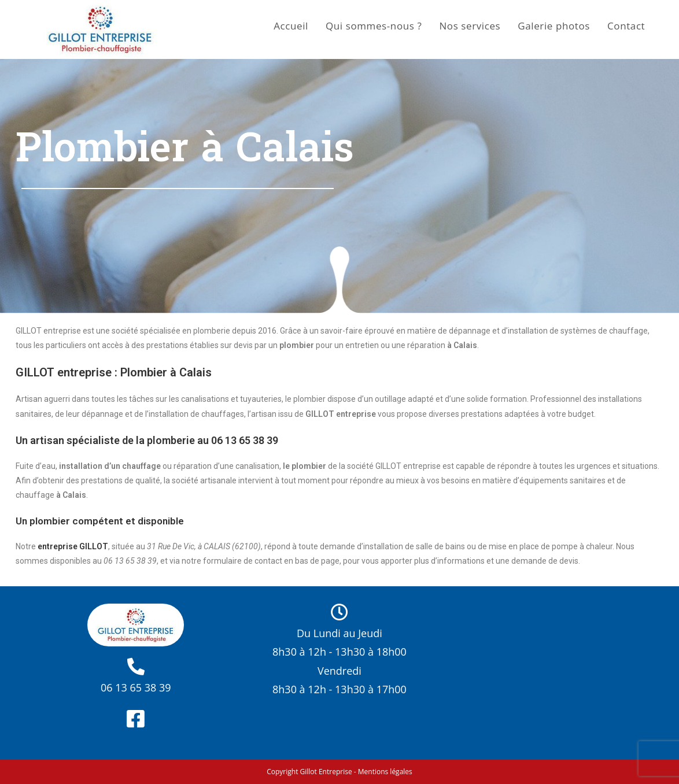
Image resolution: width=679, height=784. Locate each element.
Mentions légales (385, 772)
